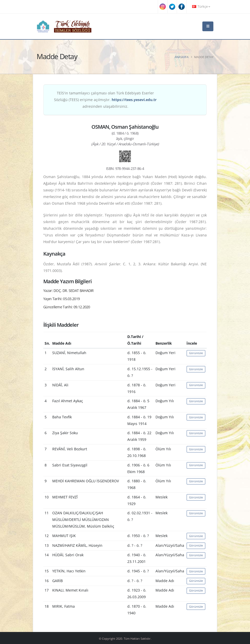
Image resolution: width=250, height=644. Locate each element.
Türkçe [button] (201, 7)
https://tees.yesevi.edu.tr (134, 100)
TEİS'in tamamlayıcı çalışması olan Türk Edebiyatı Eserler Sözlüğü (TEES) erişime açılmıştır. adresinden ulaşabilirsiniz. (105, 100)
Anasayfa (182, 57)
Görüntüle (196, 353)
